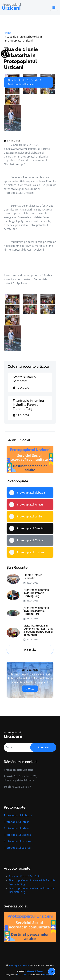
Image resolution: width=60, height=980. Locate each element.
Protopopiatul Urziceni (18, 841)
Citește (30, 689)
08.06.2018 (12, 141)
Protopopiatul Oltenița (17, 835)
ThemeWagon (48, 975)
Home (8, 33)
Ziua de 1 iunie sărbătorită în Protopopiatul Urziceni (21, 58)
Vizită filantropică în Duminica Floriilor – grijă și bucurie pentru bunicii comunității (38, 630)
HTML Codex (23, 975)
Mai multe (30, 650)
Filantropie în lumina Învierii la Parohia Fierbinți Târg (28, 405)
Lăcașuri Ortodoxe (35, 971)
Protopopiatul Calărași (17, 848)
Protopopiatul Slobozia (18, 815)
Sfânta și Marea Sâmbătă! (24, 379)
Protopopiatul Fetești (17, 822)
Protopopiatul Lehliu (16, 828)
